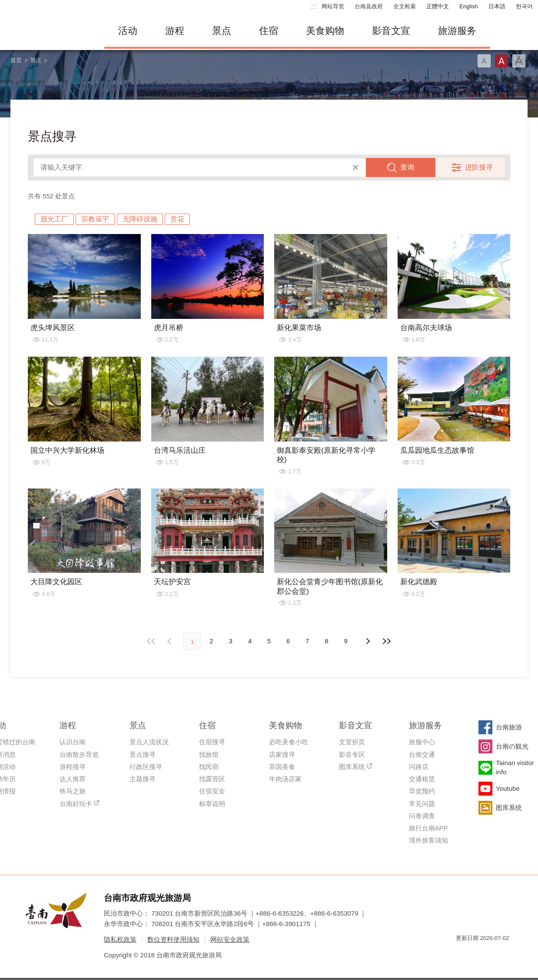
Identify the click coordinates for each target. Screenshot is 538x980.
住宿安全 (212, 791)
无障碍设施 (140, 219)
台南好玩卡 (76, 804)
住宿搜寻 (212, 742)
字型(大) (519, 61)
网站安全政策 (230, 939)
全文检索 (405, 6)
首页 (16, 60)
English (469, 6)
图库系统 (352, 767)
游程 (175, 31)
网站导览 (333, 6)
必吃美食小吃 (289, 742)
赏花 (177, 219)
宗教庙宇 (95, 219)
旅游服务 (457, 31)
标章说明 (212, 804)
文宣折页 (352, 742)
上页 (368, 641)
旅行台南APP (428, 828)
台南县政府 (369, 6)
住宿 (269, 31)
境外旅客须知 (428, 840)
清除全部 (355, 167)
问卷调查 (422, 816)
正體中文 (438, 6)
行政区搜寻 (146, 767)
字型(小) (484, 61)
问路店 (419, 767)
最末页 (387, 641)
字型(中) (501, 61)
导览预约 (422, 791)
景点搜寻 (143, 754)
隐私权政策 (120, 939)
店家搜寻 (282, 754)
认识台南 (73, 742)
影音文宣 (391, 31)
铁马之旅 (73, 791)
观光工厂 (54, 219)
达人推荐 (73, 779)
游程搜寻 (73, 767)
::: (314, 6)
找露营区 (212, 779)
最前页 (151, 641)
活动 (128, 31)
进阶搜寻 (479, 167)
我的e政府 (462, 954)
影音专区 (352, 754)
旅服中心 (422, 742)
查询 (407, 167)
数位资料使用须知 (173, 939)
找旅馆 (209, 754)
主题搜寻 (143, 779)
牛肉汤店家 (285, 779)
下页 (170, 641)
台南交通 (422, 754)
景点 (222, 31)
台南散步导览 (79, 754)
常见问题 (422, 804)
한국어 (524, 6)
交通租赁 (422, 779)
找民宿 (209, 767)
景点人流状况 (149, 742)
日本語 (497, 6)
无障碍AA (493, 954)
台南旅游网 (48, 31)
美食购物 (325, 31)
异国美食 (282, 767)
